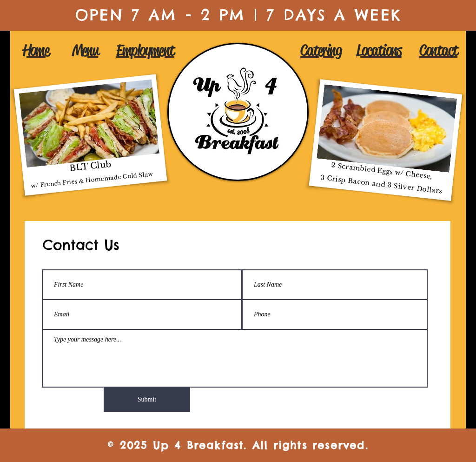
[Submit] (147, 400)
